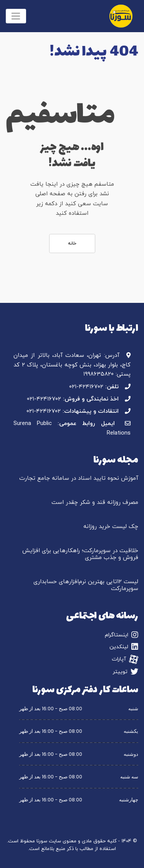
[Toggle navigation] (16, 16)
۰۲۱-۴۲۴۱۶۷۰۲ (86, 387)
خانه (72, 244)
